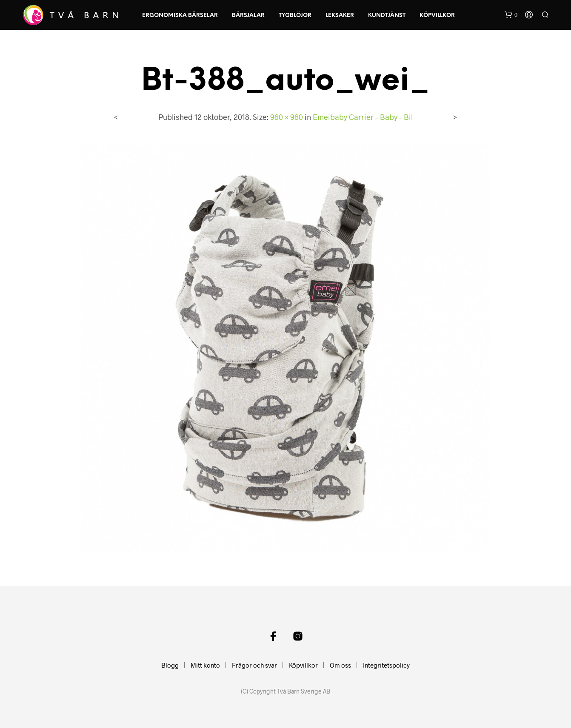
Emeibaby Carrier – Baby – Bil (363, 117)
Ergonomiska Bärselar (180, 16)
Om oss (340, 665)
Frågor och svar (254, 665)
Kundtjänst (387, 16)
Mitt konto (205, 665)
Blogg (170, 665)
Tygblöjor (295, 16)
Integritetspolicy (386, 665)
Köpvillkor (437, 16)
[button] (511, 15)
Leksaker (340, 16)
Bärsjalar (248, 16)
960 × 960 (287, 117)
